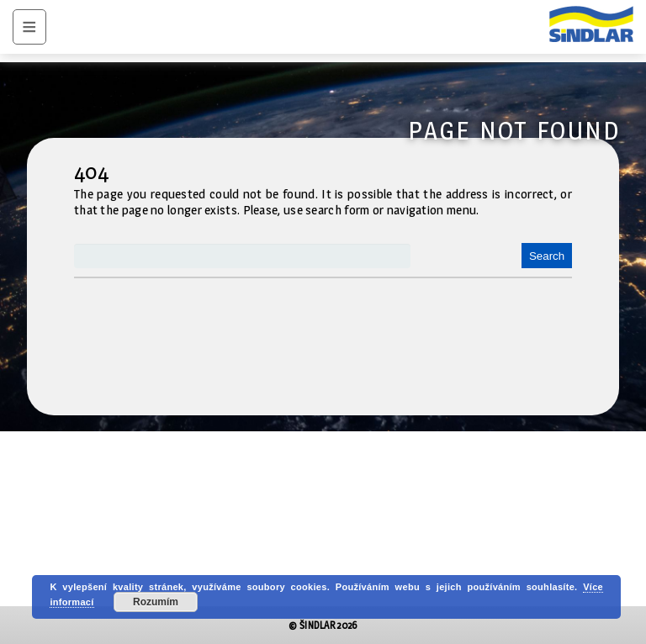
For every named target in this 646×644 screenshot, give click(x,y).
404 (91, 172)
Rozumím (156, 602)
